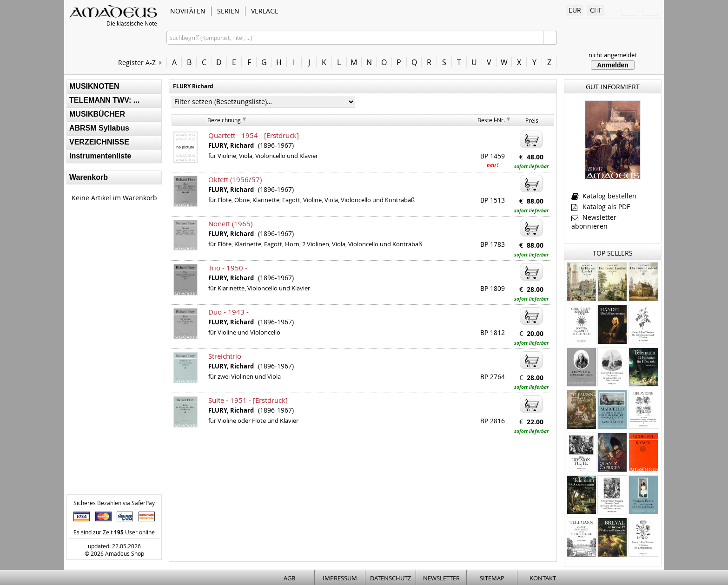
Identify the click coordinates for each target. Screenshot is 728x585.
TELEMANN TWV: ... (104, 100)
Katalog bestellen (604, 196)
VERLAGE (265, 11)
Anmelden (613, 65)
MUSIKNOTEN (94, 86)
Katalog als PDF (601, 207)
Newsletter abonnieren (594, 222)
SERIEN (228, 11)
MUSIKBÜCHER (97, 114)
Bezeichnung (224, 120)
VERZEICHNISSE (99, 142)
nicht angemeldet (613, 55)
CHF (596, 10)
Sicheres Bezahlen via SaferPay (114, 503)
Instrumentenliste (100, 156)
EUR (575, 10)
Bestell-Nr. (491, 120)
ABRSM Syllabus (99, 128)
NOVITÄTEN (188, 11)
